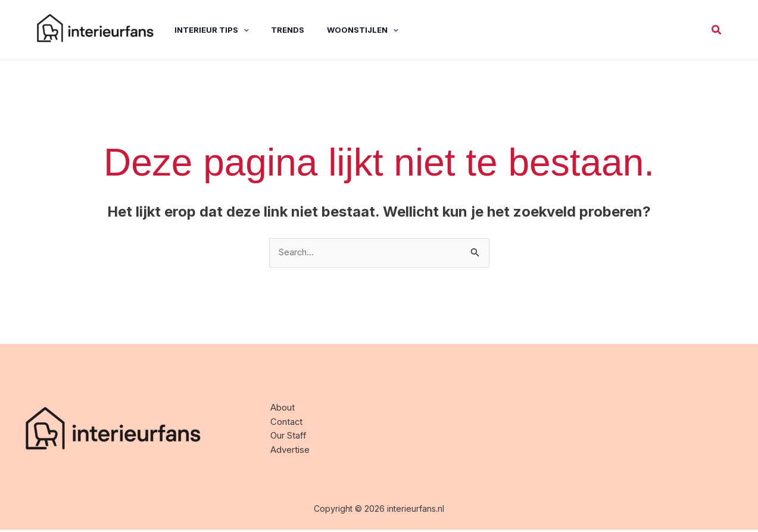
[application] (236, 30)
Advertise (291, 455)
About (284, 409)
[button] (717, 30)
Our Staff (291, 440)
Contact (288, 424)
